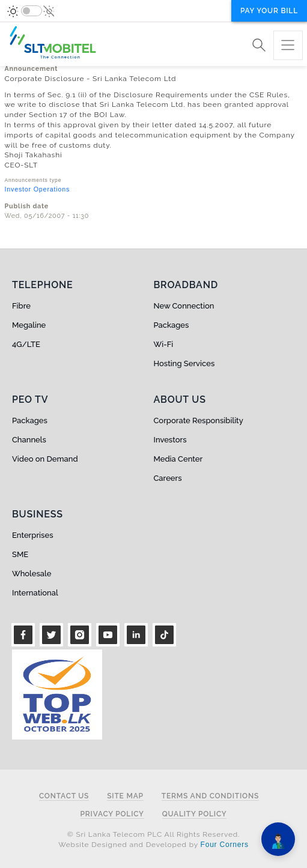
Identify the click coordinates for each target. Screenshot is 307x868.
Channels (29, 440)
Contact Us (64, 796)
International (35, 593)
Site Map (125, 796)
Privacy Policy (112, 814)
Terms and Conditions (210, 796)
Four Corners (225, 845)
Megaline (29, 325)
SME (20, 554)
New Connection (184, 306)
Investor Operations (38, 189)
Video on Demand (45, 459)
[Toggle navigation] (288, 45)
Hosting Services (184, 363)
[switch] (32, 11)
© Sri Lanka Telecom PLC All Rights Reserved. (153, 834)
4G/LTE (26, 344)
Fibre (21, 306)
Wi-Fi (164, 344)
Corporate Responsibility (199, 420)
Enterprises (32, 535)
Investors (170, 440)
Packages (172, 325)
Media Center (178, 459)
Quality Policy (195, 814)
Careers (168, 478)
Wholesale (32, 574)
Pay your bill (269, 11)
